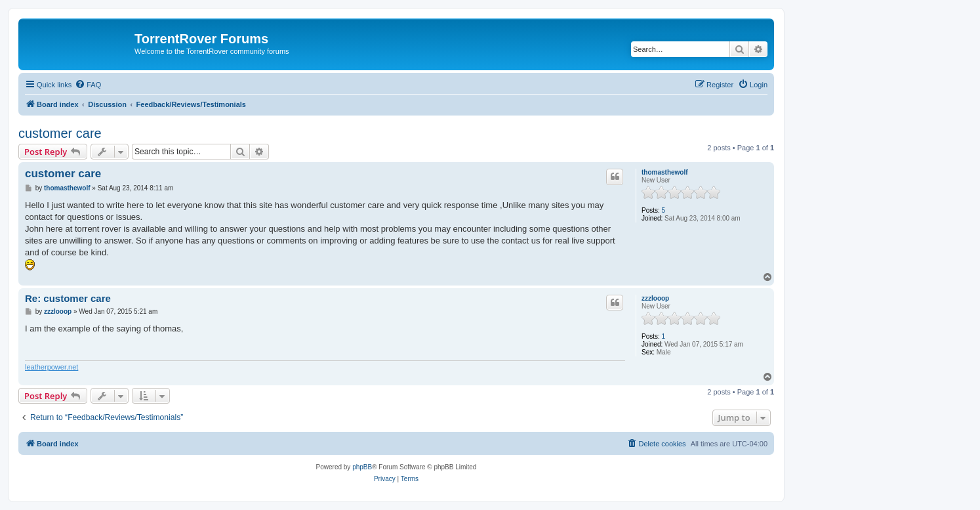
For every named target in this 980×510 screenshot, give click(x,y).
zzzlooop (655, 298)
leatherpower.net (51, 367)
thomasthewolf (665, 172)
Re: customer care (68, 298)
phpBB (362, 467)
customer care (60, 133)
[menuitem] (88, 85)
